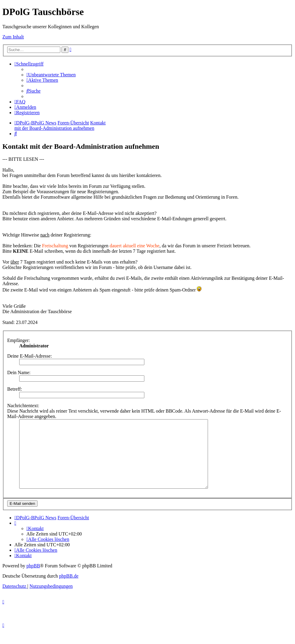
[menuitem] (51, 75)
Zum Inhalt (13, 37)
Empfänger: (19, 340)
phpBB (33, 579)
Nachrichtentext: (23, 406)
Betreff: (15, 389)
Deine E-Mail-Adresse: (30, 356)
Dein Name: (19, 372)
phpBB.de (69, 589)
